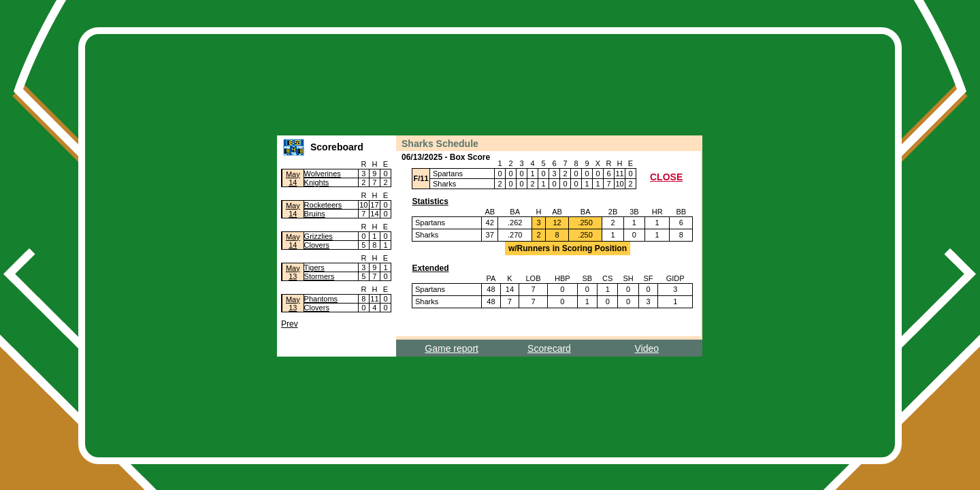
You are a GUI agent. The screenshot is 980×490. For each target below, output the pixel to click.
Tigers (314, 267)
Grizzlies (318, 236)
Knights (317, 182)
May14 (293, 178)
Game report (452, 348)
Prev (290, 324)
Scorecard (549, 348)
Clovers (317, 245)
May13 (293, 272)
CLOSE (666, 177)
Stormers (320, 276)
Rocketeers (323, 205)
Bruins (315, 214)
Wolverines (323, 174)
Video (647, 348)
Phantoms (321, 299)
